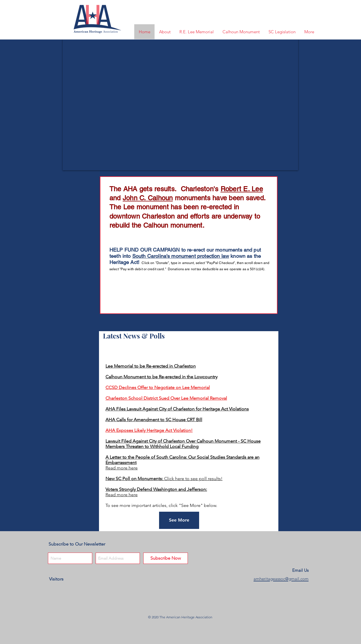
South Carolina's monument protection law (181, 256)
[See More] (179, 520)
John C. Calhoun (148, 198)
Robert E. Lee (242, 189)
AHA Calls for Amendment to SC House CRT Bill (154, 420)
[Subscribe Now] (166, 558)
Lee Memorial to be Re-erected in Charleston (151, 366)
